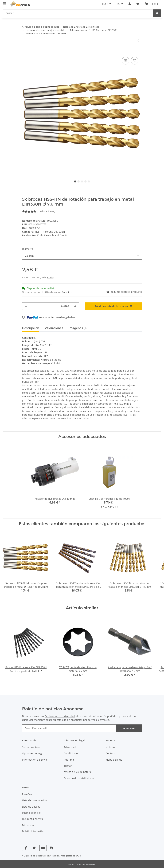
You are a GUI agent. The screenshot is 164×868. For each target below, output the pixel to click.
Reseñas (27, 794)
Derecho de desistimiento (79, 778)
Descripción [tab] (31, 328)
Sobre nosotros (31, 747)
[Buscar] (157, 13)
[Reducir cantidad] (26, 306)
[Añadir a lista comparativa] (126, 61)
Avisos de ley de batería (78, 772)
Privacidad (70, 747)
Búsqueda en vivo (32, 819)
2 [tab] (79, 181)
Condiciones (71, 753)
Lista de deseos (31, 807)
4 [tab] (85, 181)
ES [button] (118, 4)
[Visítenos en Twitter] (34, 848)
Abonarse (129, 728)
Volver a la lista (32, 27)
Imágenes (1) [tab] (78, 328)
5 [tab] (89, 181)
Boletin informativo (33, 831)
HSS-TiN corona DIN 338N (50, 232)
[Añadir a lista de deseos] (135, 61)
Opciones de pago (33, 753)
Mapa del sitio (114, 760)
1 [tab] (75, 181)
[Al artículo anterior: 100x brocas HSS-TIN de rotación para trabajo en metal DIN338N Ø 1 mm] (138, 40)
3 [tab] (82, 181)
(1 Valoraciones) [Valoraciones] (39, 211)
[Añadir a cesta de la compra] (25, 52)
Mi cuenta (28, 825)
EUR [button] (105, 4)
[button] (130, 4)
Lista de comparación (35, 800)
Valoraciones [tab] (54, 328)
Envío (50, 277)
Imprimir (69, 760)
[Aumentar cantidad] (75, 306)
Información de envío (34, 760)
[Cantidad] (44, 306)
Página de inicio (31, 813)
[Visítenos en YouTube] (43, 848)
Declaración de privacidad (60, 716)
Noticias (110, 747)
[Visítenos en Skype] (51, 848)
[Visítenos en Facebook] (26, 848)
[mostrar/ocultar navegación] (5, 2)
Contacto (111, 753)
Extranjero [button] (67, 292)
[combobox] (82, 256)
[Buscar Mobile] (78, 13)
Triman (68, 766)
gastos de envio (73, 856)
